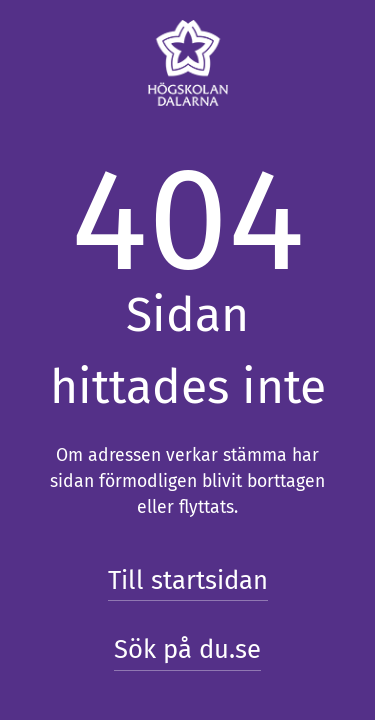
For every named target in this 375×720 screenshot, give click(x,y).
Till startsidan (188, 580)
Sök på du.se (187, 649)
